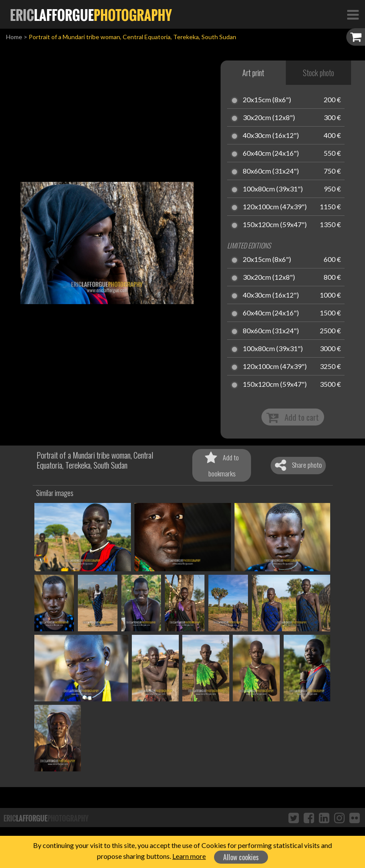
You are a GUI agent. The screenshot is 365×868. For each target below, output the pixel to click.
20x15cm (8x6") (267, 100)
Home (14, 37)
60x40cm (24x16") (271, 154)
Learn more (189, 856)
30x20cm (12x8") (269, 118)
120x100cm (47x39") (275, 207)
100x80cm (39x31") (273, 189)
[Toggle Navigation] (353, 14)
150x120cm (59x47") (275, 225)
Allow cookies (241, 857)
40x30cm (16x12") (271, 136)
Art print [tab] (253, 73)
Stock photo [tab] (318, 73)
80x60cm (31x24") (271, 171)
